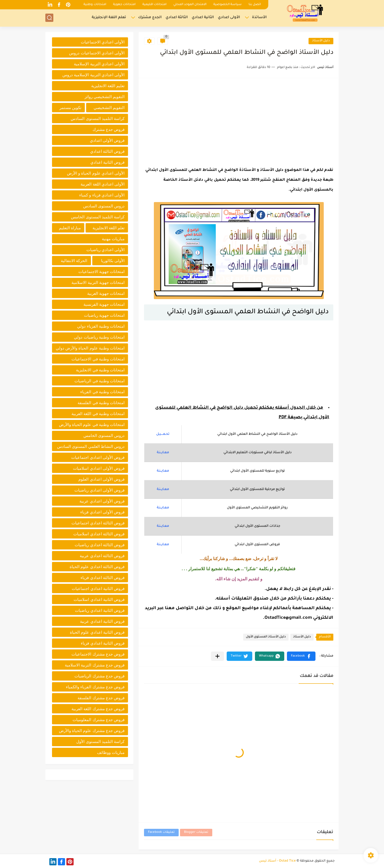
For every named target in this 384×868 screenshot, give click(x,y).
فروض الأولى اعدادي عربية (102, 501)
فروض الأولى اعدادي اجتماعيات (98, 457)
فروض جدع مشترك (109, 129)
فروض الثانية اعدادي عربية (102, 621)
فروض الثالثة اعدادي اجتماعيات (98, 523)
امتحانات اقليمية (154, 5)
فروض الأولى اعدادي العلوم (101, 479)
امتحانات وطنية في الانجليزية (100, 370)
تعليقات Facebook (161, 832)
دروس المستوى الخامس (104, 435)
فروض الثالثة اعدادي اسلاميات (99, 534)
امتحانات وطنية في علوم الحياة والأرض (92, 425)
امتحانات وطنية (95, 5)
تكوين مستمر (70, 108)
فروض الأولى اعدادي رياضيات (99, 490)
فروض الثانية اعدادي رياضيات (100, 610)
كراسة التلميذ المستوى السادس (98, 118)
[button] (301, 656)
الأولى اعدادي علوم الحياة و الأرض (96, 173)
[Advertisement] (239, 121)
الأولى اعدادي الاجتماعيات (103, 42)
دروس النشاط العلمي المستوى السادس (91, 446)
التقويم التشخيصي (109, 108)
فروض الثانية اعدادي (107, 162)
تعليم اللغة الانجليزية (108, 86)
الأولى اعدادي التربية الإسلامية (99, 64)
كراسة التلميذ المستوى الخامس (98, 217)
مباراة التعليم (70, 228)
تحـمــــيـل (163, 434)
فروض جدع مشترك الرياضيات (99, 676)
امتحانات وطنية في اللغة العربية (98, 414)
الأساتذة (259, 17)
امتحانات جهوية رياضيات (104, 315)
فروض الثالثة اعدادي (107, 151)
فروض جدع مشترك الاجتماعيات (98, 654)
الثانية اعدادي (203, 17)
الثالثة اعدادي (177, 17)
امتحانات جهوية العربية (106, 293)
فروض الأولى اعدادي (107, 140)
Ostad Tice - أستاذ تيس (277, 861)
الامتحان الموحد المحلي (190, 5)
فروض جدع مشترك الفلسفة (101, 698)
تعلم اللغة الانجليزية (109, 228)
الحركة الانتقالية (74, 261)
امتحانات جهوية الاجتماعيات (101, 272)
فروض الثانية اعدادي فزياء (103, 643)
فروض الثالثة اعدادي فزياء (103, 578)
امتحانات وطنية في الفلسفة (101, 403)
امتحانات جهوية (124, 5)
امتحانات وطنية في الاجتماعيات (98, 359)
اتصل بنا (255, 5)
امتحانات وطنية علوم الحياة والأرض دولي (90, 348)
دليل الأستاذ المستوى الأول (266, 637)
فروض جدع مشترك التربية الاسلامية (95, 665)
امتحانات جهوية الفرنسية (104, 304)
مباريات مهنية (113, 239)
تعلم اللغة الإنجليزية (109, 17)
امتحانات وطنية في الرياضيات (99, 381)
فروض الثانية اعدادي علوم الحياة (97, 632)
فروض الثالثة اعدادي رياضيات (100, 545)
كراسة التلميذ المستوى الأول (100, 742)
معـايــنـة (163, 453)
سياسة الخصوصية (227, 5)
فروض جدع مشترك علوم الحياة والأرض (92, 731)
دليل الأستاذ (321, 41)
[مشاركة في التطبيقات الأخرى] (217, 656)
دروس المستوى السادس (104, 206)
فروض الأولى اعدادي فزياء (102, 512)
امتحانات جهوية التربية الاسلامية (98, 282)
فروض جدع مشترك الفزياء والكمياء (95, 687)
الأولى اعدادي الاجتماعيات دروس (97, 53)
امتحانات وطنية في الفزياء (102, 392)
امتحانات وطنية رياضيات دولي (99, 337)
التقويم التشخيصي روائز (105, 97)
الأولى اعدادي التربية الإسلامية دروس (93, 75)
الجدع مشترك (150, 17)
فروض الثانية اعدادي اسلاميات (99, 599)
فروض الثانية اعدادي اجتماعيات (98, 588)
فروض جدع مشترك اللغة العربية (98, 709)
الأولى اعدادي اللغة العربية (103, 184)
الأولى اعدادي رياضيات (105, 250)
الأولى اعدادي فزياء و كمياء (102, 195)
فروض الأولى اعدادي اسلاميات (99, 468)
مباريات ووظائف (111, 752)
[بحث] (49, 18)
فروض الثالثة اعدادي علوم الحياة (97, 567)
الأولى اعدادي (229, 17)
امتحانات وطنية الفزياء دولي (101, 326)
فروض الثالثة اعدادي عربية (102, 556)
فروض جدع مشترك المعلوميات (99, 720)
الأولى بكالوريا (113, 261)
